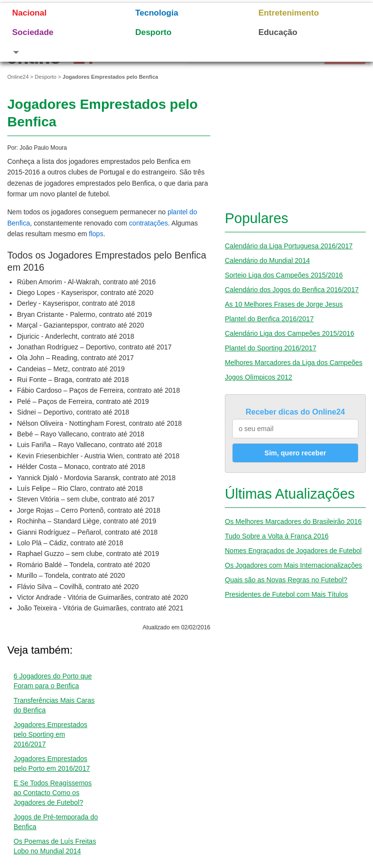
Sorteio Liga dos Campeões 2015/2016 (284, 275)
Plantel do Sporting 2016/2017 (271, 348)
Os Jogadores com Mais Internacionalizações (293, 565)
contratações (149, 223)
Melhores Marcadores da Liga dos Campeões (294, 363)
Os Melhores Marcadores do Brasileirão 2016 (293, 521)
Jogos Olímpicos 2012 (259, 377)
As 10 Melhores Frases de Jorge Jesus (284, 304)
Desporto (153, 32)
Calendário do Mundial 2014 (267, 260)
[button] (61, 52)
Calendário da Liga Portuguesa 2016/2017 (289, 246)
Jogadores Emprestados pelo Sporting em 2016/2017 (51, 734)
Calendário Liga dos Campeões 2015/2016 (289, 333)
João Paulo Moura (43, 148)
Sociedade (33, 32)
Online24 (18, 77)
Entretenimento (289, 13)
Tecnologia (156, 13)
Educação (278, 32)
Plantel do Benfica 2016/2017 (269, 319)
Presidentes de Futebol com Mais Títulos (286, 594)
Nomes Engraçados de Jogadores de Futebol (293, 551)
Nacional (29, 13)
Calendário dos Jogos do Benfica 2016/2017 (292, 290)
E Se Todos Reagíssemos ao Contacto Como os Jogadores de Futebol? (53, 793)
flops (96, 234)
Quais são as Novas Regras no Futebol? (286, 580)
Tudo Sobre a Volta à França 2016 (277, 536)
